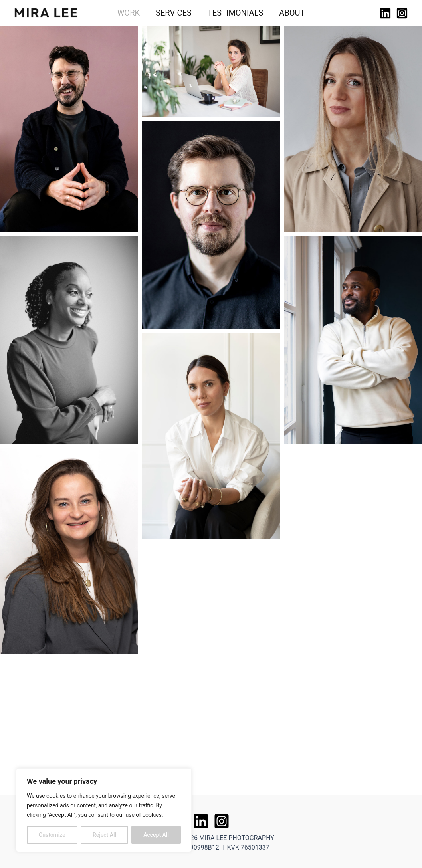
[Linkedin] (385, 13)
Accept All (156, 835)
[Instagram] (402, 13)
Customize (52, 835)
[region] (104, 810)
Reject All (104, 835)
